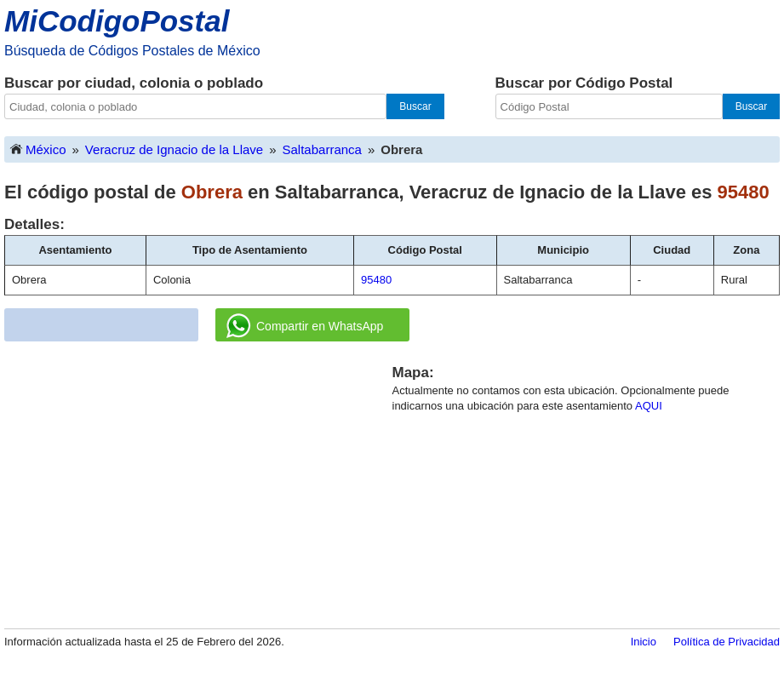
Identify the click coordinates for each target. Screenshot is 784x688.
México (37, 149)
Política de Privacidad (727, 642)
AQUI (649, 406)
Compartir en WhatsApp (305, 326)
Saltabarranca (322, 149)
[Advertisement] (198, 482)
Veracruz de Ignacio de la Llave (174, 149)
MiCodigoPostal (117, 21)
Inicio (644, 642)
